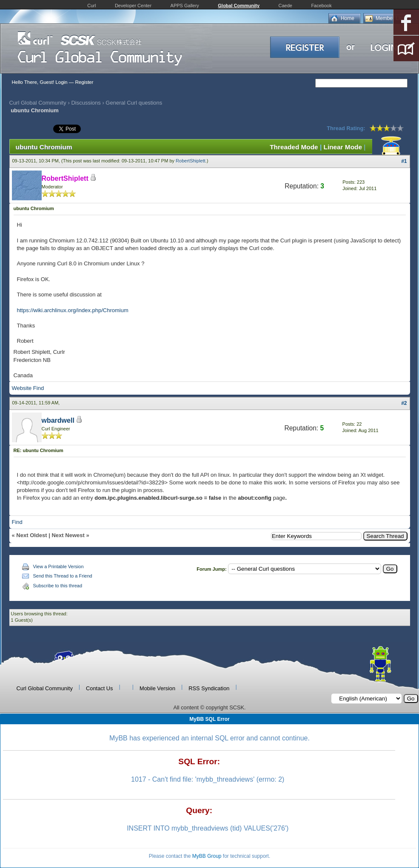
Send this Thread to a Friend (63, 576)
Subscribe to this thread (58, 586)
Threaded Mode (294, 147)
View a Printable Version (58, 566)
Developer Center (133, 6)
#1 (404, 161)
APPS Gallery (185, 6)
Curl (91, 6)
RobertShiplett (191, 161)
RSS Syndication (209, 688)
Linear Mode (343, 147)
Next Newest (68, 535)
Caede (285, 6)
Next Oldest (31, 535)
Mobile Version (157, 688)
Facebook (321, 6)
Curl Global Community (38, 103)
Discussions (86, 103)
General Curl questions (134, 103)
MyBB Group (207, 856)
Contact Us (99, 688)
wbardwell (58, 420)
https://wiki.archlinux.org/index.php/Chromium (73, 310)
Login (61, 82)
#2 (404, 403)
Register (84, 82)
